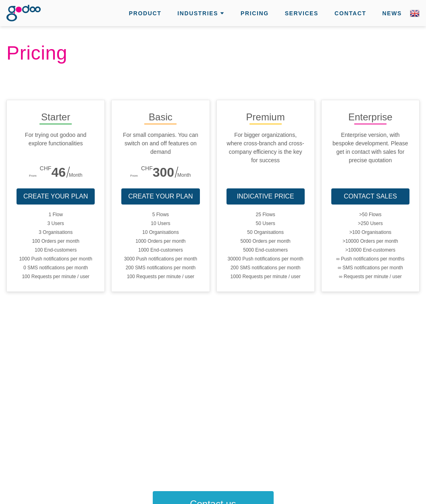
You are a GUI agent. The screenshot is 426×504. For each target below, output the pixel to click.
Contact (350, 13)
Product (145, 13)
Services (302, 13)
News (392, 13)
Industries (198, 13)
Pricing (255, 13)
